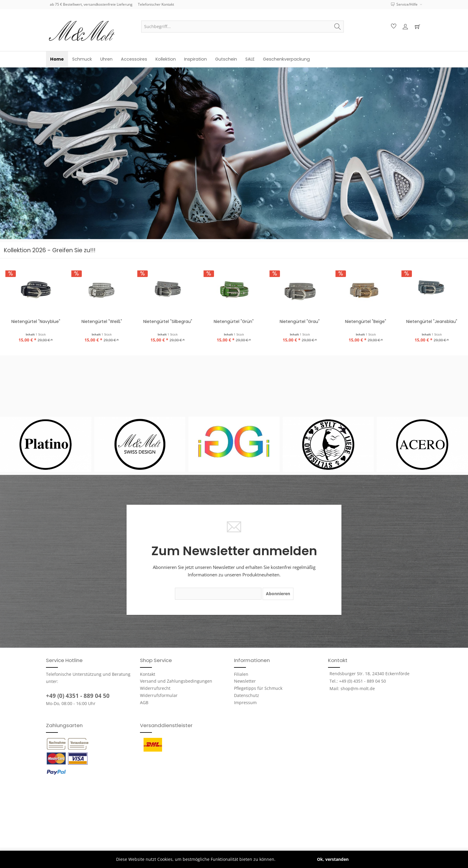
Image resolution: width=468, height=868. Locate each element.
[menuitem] (243, 27)
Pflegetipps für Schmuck (258, 688)
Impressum (245, 702)
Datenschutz (247, 695)
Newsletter (245, 681)
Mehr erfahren (291, 859)
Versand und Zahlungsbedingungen (176, 681)
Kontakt (148, 674)
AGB (144, 702)
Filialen (241, 674)
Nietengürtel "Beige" (366, 321)
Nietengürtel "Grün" (234, 321)
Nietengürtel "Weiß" (102, 321)
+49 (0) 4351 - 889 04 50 (78, 696)
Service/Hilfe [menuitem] (405, 4)
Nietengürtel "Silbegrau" (168, 321)
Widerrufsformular (159, 695)
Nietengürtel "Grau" (300, 321)
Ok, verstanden (333, 859)
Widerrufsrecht (155, 688)
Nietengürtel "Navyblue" (36, 321)
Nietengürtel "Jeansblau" (432, 321)
